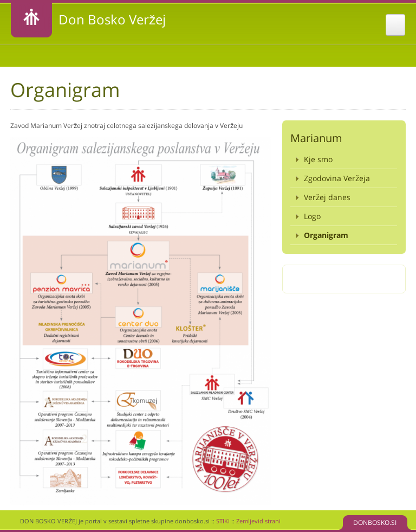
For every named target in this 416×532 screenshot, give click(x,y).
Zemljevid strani (258, 521)
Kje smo (318, 159)
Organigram (326, 235)
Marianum (316, 138)
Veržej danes (327, 197)
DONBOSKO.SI (375, 523)
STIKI (223, 521)
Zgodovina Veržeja (337, 178)
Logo (312, 216)
